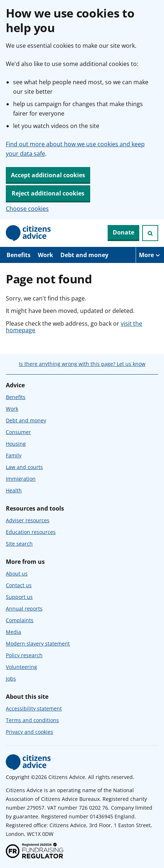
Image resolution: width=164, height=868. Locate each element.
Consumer (18, 432)
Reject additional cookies (48, 193)
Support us (19, 597)
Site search (19, 544)
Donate (123, 232)
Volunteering (21, 667)
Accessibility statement (34, 708)
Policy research (24, 655)
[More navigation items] (150, 255)
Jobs (11, 679)
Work (45, 255)
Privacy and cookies (29, 732)
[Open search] (150, 233)
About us (17, 573)
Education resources (31, 532)
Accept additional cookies (48, 175)
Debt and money (84, 255)
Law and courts (24, 467)
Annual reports (24, 609)
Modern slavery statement (38, 644)
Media (13, 632)
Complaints (20, 620)
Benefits (19, 255)
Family (14, 455)
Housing (16, 444)
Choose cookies (27, 209)
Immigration (21, 479)
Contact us (19, 585)
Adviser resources (28, 520)
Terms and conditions (32, 720)
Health (14, 490)
